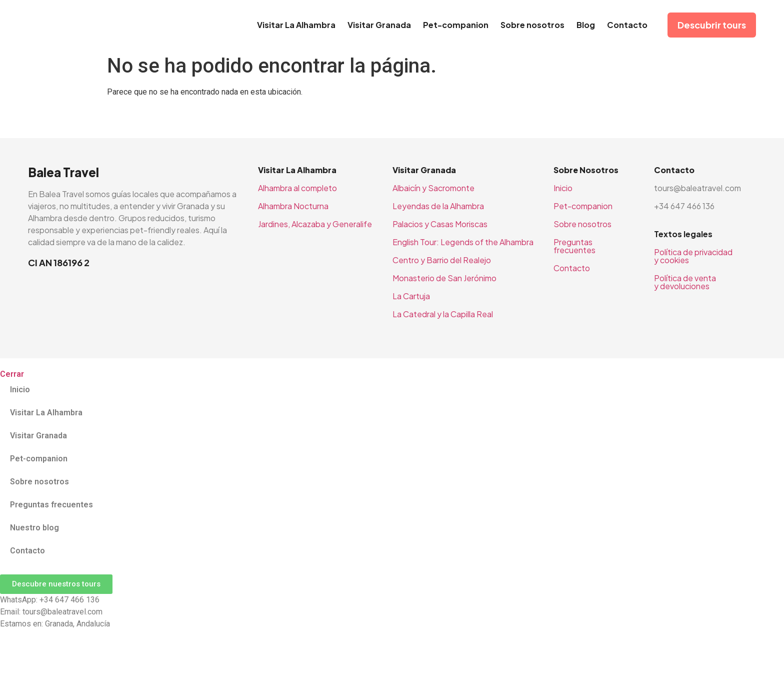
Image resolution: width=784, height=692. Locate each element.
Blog (586, 25)
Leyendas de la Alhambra (438, 206)
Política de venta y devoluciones (685, 282)
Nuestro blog (34, 528)
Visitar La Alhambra (296, 25)
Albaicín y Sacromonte (433, 188)
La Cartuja (411, 296)
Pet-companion (456, 25)
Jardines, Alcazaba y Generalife (315, 224)
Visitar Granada (379, 25)
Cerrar (12, 374)
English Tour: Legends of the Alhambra (463, 242)
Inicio (563, 188)
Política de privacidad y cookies (693, 256)
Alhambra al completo (297, 188)
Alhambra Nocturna (293, 206)
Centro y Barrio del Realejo (442, 260)
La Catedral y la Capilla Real (443, 314)
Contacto (627, 25)
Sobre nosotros (532, 25)
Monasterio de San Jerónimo (444, 278)
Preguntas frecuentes (574, 246)
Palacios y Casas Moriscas (440, 224)
